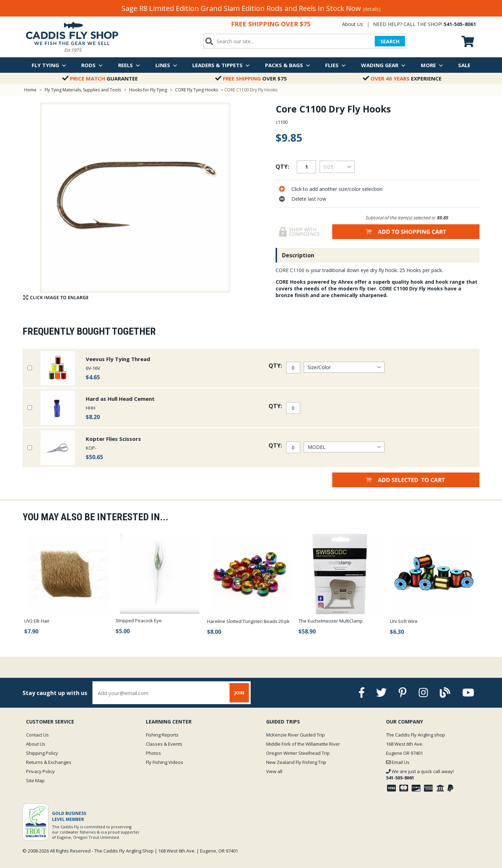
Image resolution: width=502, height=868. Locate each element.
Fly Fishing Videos (165, 762)
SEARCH (390, 41)
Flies (335, 65)
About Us (353, 24)
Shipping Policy (42, 753)
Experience (402, 78)
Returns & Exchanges (49, 762)
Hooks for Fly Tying (148, 90)
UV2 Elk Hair (37, 621)
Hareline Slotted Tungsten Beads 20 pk (248, 621)
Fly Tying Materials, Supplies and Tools (83, 90)
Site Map (35, 780)
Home (30, 90)
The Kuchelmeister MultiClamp (331, 621)
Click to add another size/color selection (337, 189)
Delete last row (309, 199)
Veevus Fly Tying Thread (118, 359)
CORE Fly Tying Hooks (197, 90)
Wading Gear (383, 65)
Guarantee (100, 78)
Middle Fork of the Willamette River (303, 744)
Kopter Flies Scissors (113, 439)
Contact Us (37, 735)
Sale (464, 65)
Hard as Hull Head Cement (120, 399)
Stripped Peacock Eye (139, 621)
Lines (166, 65)
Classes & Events (164, 744)
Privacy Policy (40, 771)
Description (298, 255)
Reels (129, 65)
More (432, 65)
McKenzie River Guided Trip (295, 735)
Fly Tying (49, 65)
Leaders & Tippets (221, 65)
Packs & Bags (288, 65)
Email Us (398, 762)
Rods (92, 65)
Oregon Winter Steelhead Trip (298, 753)
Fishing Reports (162, 735)
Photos (153, 753)
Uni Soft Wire (404, 621)
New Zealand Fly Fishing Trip (296, 762)
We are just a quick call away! (420, 774)
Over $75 (251, 78)
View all (274, 771)
